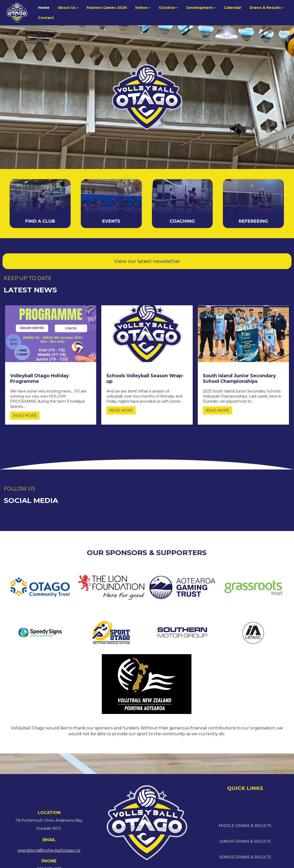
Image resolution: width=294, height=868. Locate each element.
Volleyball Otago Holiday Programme (40, 379)
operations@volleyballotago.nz (49, 850)
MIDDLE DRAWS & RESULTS (245, 826)
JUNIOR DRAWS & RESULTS (245, 841)
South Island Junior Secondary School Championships (239, 379)
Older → (147, 434)
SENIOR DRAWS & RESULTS (245, 857)
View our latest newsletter (147, 261)
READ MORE (25, 416)
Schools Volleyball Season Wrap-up (145, 379)
